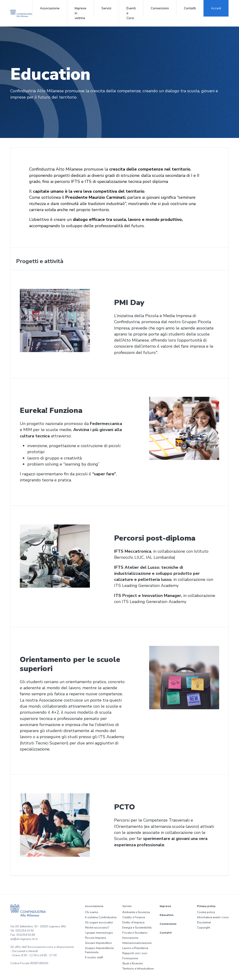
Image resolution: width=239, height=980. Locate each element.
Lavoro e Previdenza (135, 948)
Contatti (190, 8)
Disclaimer (204, 922)
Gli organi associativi (99, 922)
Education (167, 915)
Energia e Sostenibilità (137, 928)
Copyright (204, 928)
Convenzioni (160, 8)
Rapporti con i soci (135, 953)
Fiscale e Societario (135, 933)
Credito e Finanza (134, 917)
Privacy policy (206, 906)
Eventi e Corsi (131, 13)
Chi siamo (92, 912)
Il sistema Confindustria (101, 917)
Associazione (50, 8)
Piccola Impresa (95, 938)
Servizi (106, 8)
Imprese (165, 906)
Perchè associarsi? (97, 928)
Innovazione (130, 938)
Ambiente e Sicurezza (136, 912)
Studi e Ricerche (132, 963)
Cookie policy (206, 912)
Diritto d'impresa (133, 922)
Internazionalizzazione (137, 943)
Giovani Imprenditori (98, 943)
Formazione (130, 958)
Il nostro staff (94, 957)
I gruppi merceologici (99, 933)
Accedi (216, 8)
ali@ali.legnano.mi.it (24, 939)
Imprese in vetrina (81, 13)
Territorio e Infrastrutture (138, 969)
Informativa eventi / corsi (213, 917)
